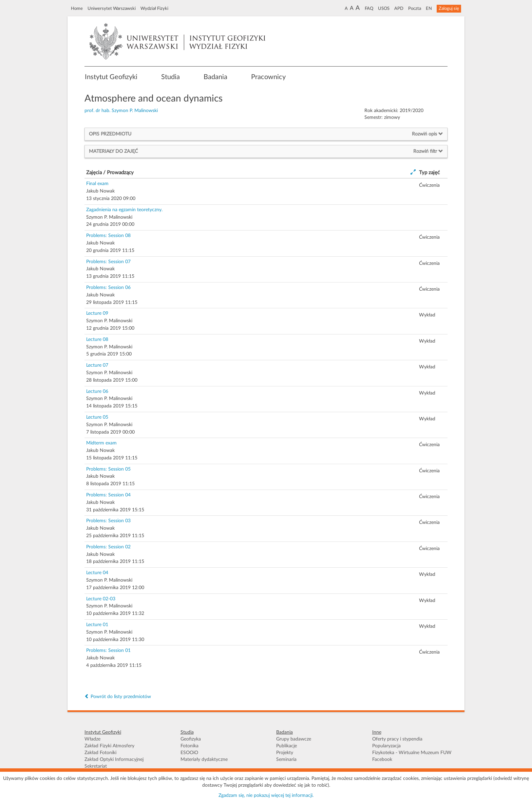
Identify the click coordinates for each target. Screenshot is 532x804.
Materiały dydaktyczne (204, 760)
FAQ (369, 8)
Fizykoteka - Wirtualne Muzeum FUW (412, 753)
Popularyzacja (386, 746)
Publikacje (287, 746)
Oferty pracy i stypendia (397, 739)
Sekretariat (96, 766)
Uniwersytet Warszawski (112, 8)
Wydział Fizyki (154, 8)
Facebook (382, 760)
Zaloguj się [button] (449, 8)
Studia (170, 77)
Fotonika (189, 746)
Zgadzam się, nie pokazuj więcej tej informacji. (266, 796)
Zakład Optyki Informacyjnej (114, 760)
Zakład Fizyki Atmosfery (109, 746)
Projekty (285, 753)
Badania (215, 77)
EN (429, 8)
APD (399, 8)
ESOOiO (189, 753)
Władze (92, 739)
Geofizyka (191, 739)
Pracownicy (268, 77)
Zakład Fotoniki (100, 753)
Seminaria (286, 760)
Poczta (415, 8)
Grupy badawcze (294, 739)
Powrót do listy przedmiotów (118, 697)
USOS (384, 8)
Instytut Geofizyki (111, 77)
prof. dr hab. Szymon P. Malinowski (121, 111)
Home (77, 8)
